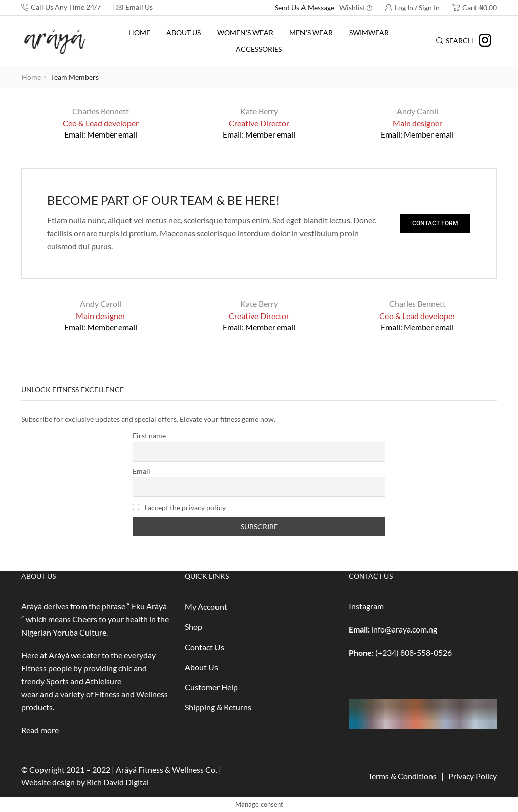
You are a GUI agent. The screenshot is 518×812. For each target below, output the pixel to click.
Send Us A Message (305, 7)
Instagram (366, 606)
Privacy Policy (472, 776)
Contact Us (204, 647)
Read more (40, 730)
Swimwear (369, 33)
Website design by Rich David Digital (85, 782)
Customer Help (211, 687)
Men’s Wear (311, 33)
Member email (112, 134)
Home (139, 33)
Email (141, 471)
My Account (206, 606)
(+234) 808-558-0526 (414, 652)
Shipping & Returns (218, 707)
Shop (193, 627)
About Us (184, 33)
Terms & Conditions (402, 776)
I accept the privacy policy (179, 507)
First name (149, 436)
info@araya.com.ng (404, 629)
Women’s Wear (245, 33)
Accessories (259, 49)
